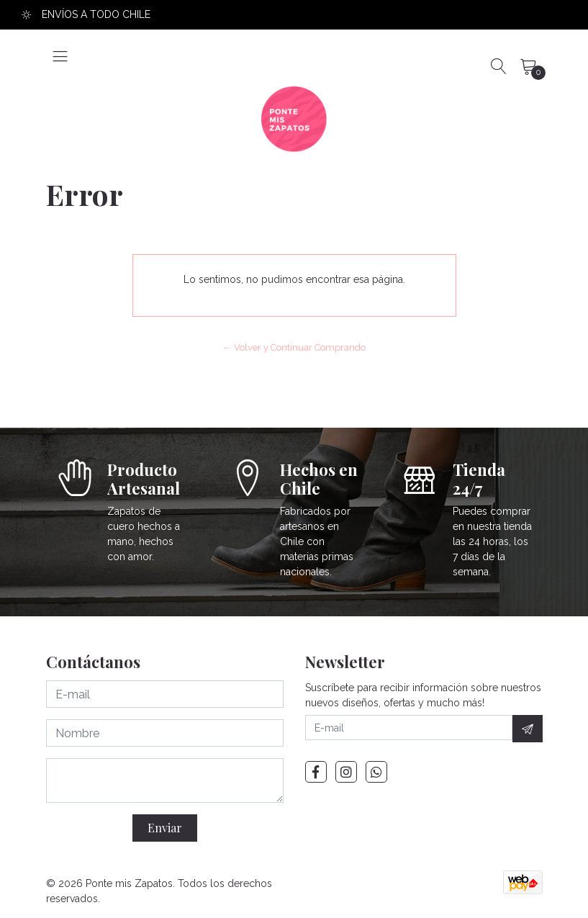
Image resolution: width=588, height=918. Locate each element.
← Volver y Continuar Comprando (294, 347)
